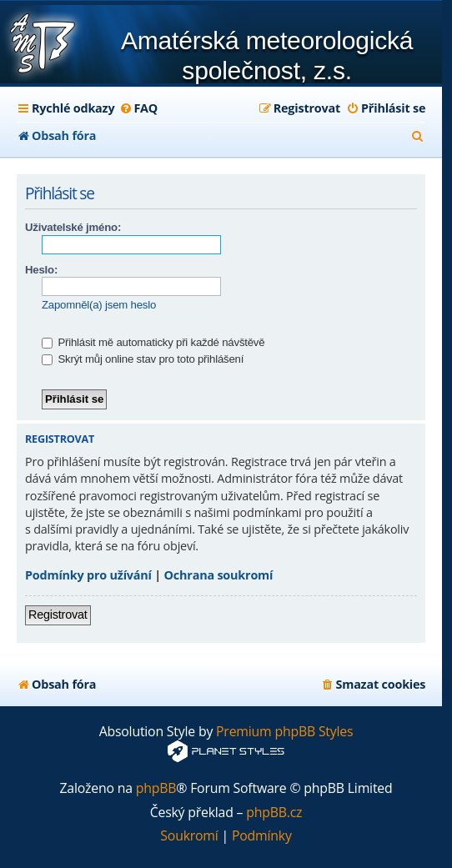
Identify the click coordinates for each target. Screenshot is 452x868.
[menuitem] (138, 108)
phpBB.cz (274, 813)
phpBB (156, 788)
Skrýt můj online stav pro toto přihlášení (143, 359)
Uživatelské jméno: (73, 227)
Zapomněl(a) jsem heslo (99, 305)
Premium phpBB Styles (284, 732)
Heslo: (41, 270)
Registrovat (58, 615)
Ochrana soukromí (219, 575)
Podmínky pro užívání (88, 575)
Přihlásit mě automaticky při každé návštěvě (153, 342)
